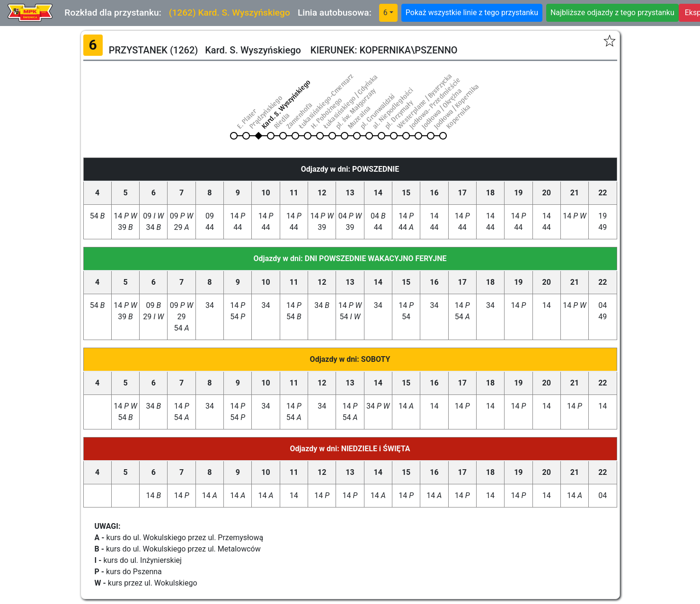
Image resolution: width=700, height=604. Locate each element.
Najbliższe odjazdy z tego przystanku (612, 13)
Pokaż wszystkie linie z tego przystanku (472, 13)
